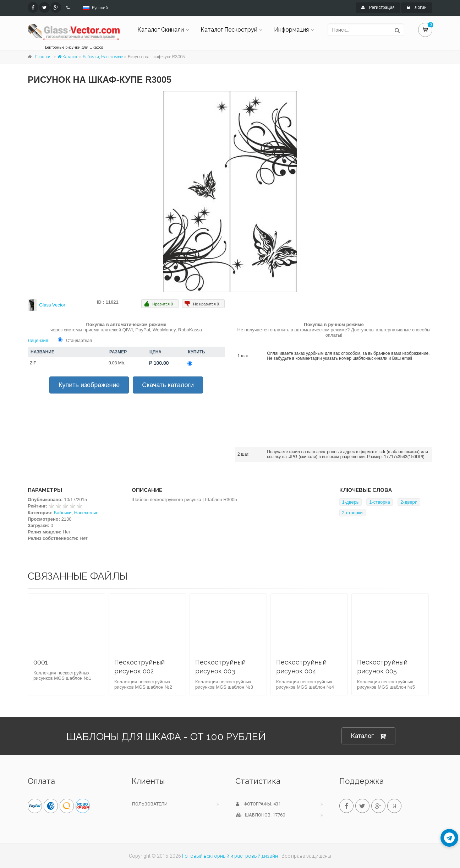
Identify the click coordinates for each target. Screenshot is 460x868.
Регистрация (378, 7)
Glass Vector (52, 305)
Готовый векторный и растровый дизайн (230, 856)
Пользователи (150, 804)
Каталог (68, 57)
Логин (417, 7)
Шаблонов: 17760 (260, 815)
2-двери (409, 502)
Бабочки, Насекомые (103, 57)
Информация (291, 30)
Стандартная (79, 341)
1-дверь (351, 502)
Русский (100, 8)
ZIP (33, 363)
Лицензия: (39, 340)
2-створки (352, 513)
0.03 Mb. (117, 363)
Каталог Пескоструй (229, 30)
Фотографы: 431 (258, 804)
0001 (41, 662)
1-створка (379, 502)
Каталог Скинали (161, 30)
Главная (43, 57)
